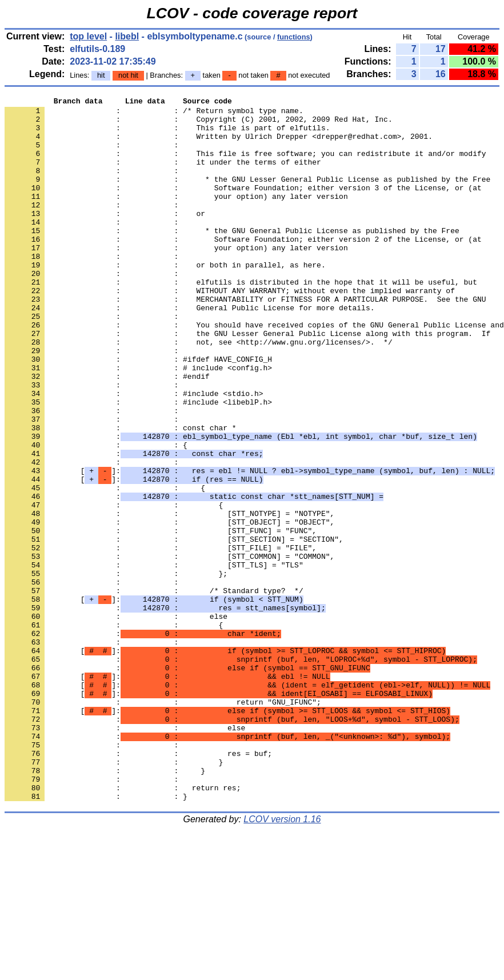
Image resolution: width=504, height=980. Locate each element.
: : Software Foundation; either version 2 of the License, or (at (243, 268)
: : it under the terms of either (163, 175)
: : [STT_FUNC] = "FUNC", (161, 618)
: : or (105, 237)
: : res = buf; (138, 885)
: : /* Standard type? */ (154, 690)
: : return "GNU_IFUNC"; (163, 823)
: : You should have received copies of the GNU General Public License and (254, 371)
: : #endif (107, 433)
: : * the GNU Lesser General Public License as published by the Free (247, 196)
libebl (127, 36)
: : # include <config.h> (138, 422)
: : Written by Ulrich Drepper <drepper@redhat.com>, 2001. (219, 145)
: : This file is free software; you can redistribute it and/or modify (245, 165)
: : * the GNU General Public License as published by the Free (232, 258)
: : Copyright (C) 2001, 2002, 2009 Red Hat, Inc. (199, 124)
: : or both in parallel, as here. (165, 299)
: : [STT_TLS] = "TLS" (154, 659)
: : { (96, 515)
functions (294, 37)
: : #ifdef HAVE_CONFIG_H (138, 412)
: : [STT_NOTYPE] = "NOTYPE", (169, 597)
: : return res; (123, 926)
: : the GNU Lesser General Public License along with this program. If (247, 381)
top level (88, 36)
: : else (116, 721)
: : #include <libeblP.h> (138, 463)
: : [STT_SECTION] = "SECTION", (174, 628)
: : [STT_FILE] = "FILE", (161, 638)
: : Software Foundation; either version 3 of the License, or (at (243, 206)
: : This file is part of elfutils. (167, 134)
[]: (250, 546)
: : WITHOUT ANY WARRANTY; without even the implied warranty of (230, 330)
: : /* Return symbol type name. (154, 114)
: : (94, 155)
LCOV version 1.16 (282, 960)
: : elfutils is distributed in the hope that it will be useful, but (241, 319)
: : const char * (121, 494)
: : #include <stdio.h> (134, 453)
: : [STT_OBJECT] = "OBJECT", (169, 607)
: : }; (116, 669)
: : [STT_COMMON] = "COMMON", (169, 649)
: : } (114, 895)
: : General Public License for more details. (189, 350)
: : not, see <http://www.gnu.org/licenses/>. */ (199, 391)
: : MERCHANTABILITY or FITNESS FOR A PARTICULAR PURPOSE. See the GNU (245, 340)
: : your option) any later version (176, 217)
